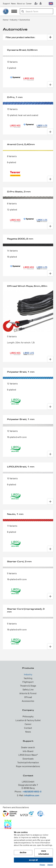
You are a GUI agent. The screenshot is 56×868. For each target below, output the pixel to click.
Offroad (28, 697)
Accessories (28, 701)
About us (21, 3)
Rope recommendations (28, 766)
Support (6, 3)
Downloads (28, 759)
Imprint (50, 865)
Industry (28, 674)
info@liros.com (32, 795)
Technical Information (28, 762)
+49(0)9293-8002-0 (32, 791)
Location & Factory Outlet (28, 720)
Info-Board (28, 751)
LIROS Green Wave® (28, 755)
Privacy (42, 865)
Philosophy (28, 716)
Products (28, 668)
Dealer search (28, 747)
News (13, 3)
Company (28, 710)
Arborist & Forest (28, 693)
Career (29, 3)
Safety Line (28, 689)
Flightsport (28, 682)
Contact (28, 728)
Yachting (28, 678)
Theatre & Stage (28, 686)
